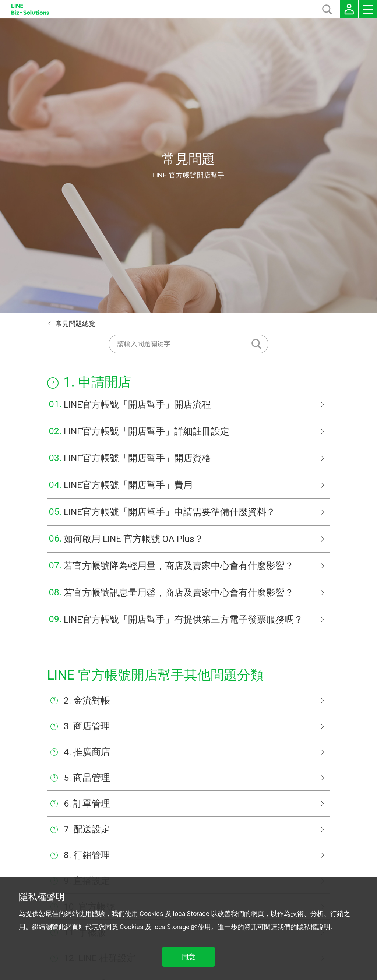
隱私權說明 (314, 927)
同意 (188, 957)
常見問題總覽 (75, 323)
